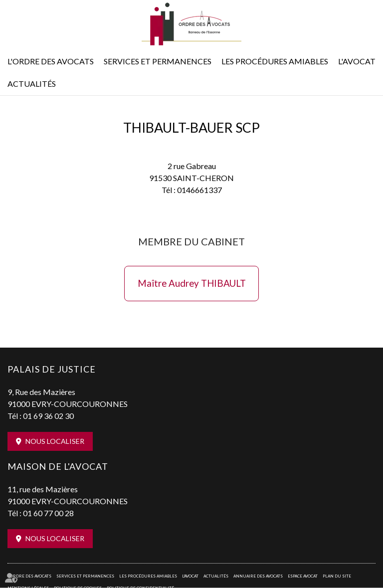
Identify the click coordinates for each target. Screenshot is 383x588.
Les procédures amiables (275, 61)
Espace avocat (303, 576)
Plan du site (337, 576)
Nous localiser (55, 441)
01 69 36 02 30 (48, 416)
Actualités (32, 84)
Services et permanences (158, 61)
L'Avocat (357, 61)
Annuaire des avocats (258, 576)
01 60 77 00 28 (48, 513)
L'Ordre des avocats (51, 61)
